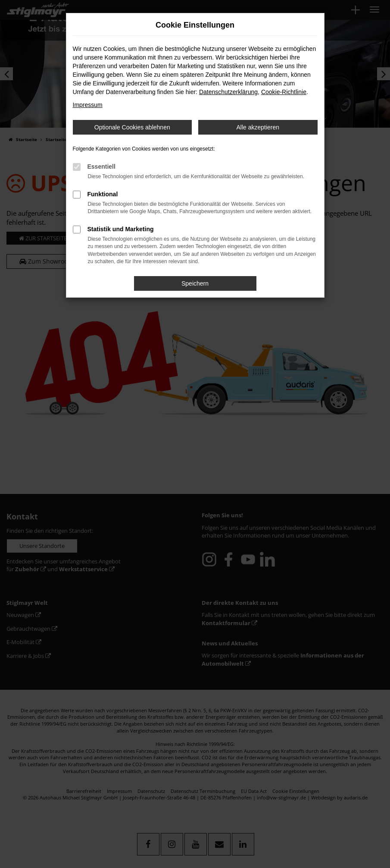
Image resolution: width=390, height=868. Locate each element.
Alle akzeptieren (258, 127)
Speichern (195, 283)
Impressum (88, 105)
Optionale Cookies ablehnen (132, 127)
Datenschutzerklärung (228, 92)
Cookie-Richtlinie (284, 92)
